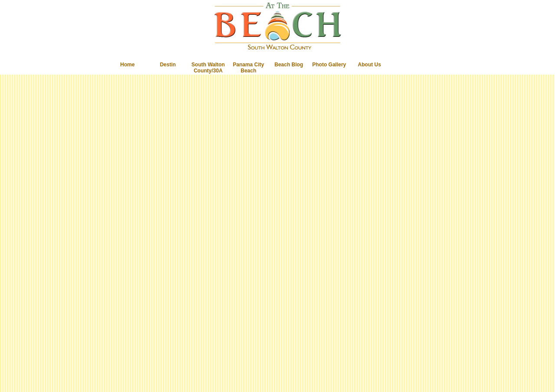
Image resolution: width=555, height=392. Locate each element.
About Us (369, 65)
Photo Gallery (329, 65)
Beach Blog (289, 65)
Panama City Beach (248, 68)
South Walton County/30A (208, 68)
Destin (168, 65)
